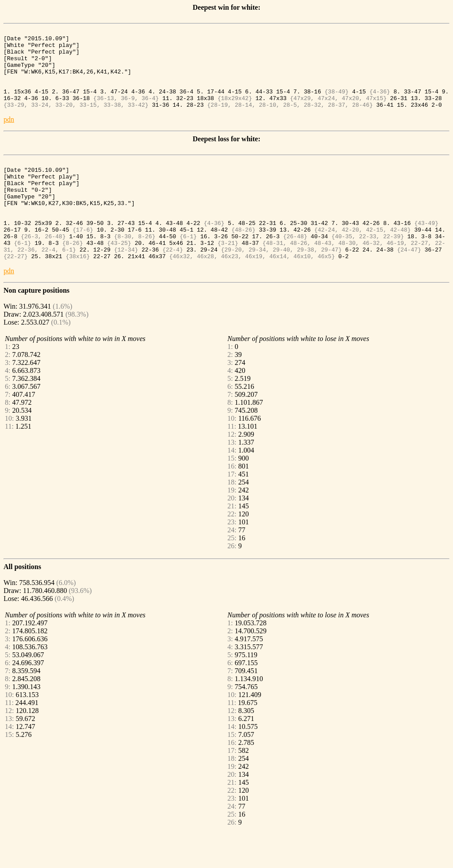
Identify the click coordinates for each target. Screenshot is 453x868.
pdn (9, 134)
